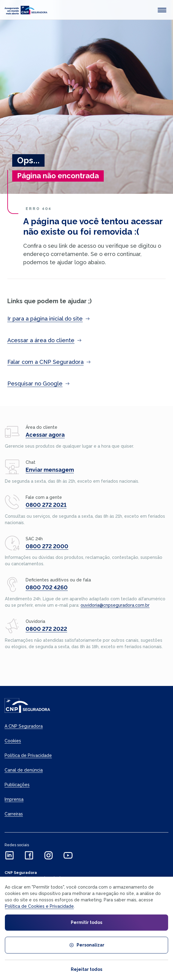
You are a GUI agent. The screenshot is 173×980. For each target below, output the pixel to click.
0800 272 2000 (47, 546)
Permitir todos (86, 922)
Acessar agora (45, 435)
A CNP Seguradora (24, 726)
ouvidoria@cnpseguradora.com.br (115, 605)
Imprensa (14, 799)
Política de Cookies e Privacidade (39, 906)
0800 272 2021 (46, 505)
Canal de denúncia (24, 770)
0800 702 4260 (47, 587)
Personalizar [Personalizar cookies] (87, 945)
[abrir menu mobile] (162, 10)
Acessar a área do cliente (45, 340)
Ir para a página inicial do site (49, 319)
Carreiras (14, 814)
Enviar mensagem (50, 470)
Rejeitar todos (86, 969)
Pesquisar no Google (39, 383)
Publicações (17, 785)
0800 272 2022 (46, 629)
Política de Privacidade (28, 755)
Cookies (13, 741)
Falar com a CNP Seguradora (49, 362)
